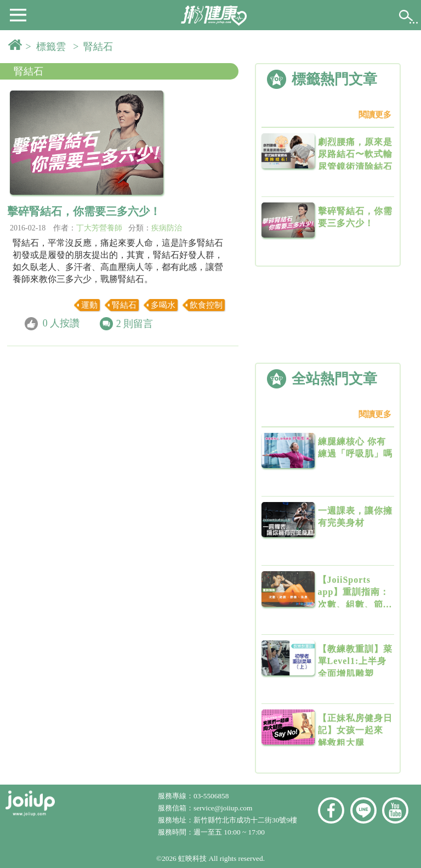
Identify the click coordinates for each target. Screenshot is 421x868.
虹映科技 (192, 858)
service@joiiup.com (224, 808)
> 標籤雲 (48, 47)
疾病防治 (167, 228)
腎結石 (29, 71)
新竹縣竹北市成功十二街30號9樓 (245, 820)
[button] (18, 14)
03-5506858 (211, 796)
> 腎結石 (95, 47)
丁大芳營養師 (99, 228)
